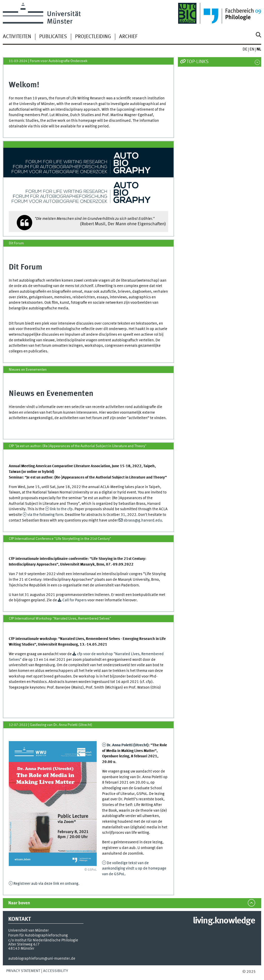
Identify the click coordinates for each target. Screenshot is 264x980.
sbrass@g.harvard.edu (143, 521)
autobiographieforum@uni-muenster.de (42, 959)
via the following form (45, 515)
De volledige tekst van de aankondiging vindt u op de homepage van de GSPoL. (134, 869)
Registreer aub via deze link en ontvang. (46, 884)
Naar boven (19, 903)
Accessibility (56, 971)
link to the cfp (61, 509)
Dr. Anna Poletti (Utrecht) (128, 745)
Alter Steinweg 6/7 (24, 944)
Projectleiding (93, 37)
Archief (128, 37)
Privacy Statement (23, 971)
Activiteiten (17, 37)
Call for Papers (75, 600)
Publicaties (53, 37)
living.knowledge (224, 921)
